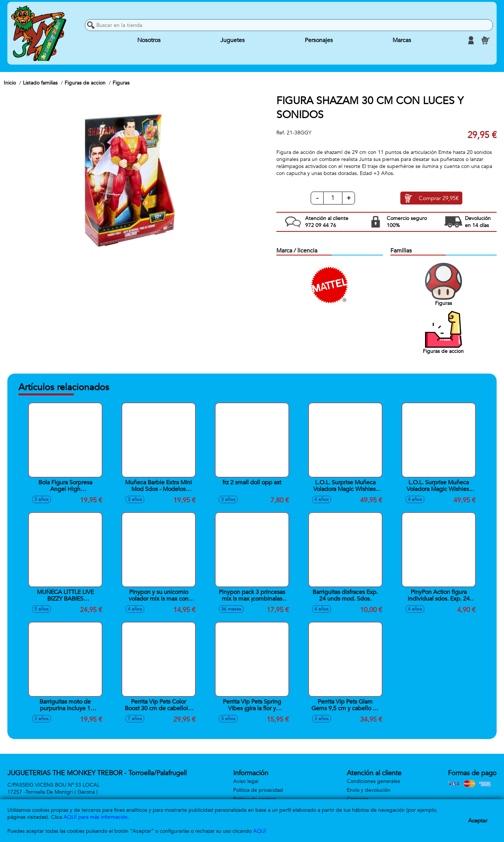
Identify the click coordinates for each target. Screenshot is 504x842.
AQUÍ (260, 831)
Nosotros (149, 40)
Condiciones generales (373, 781)
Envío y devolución (369, 790)
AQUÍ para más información (96, 817)
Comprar (439, 198)
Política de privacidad (258, 790)
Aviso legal (246, 781)
